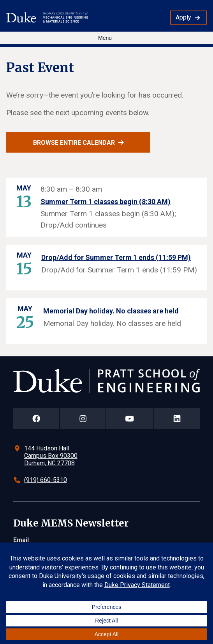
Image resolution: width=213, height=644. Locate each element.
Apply (183, 17)
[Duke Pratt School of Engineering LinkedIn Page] (177, 419)
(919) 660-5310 (46, 480)
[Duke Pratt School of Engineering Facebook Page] (36, 419)
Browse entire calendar (74, 143)
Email (21, 540)
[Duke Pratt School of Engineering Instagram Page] (83, 419)
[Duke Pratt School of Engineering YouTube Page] (130, 419)
